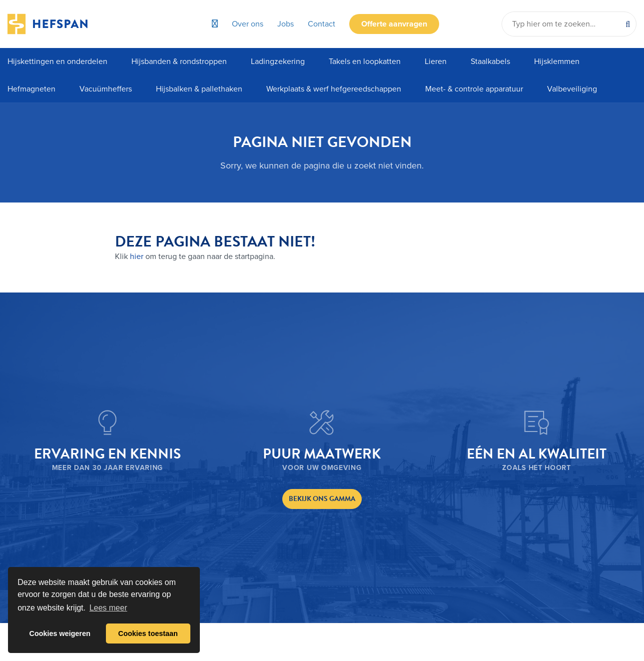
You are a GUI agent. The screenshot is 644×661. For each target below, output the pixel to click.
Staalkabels (490, 61)
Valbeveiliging (572, 89)
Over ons (248, 24)
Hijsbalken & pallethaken (199, 89)
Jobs (286, 24)
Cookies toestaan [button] (148, 633)
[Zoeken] (628, 24)
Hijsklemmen (557, 61)
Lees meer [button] (108, 608)
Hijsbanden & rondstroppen (179, 61)
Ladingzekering (278, 61)
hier (137, 256)
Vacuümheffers (106, 89)
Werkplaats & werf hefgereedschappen (334, 89)
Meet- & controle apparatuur (474, 89)
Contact (322, 24)
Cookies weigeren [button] (60, 633)
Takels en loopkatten (365, 61)
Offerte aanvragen (394, 24)
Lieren (436, 61)
